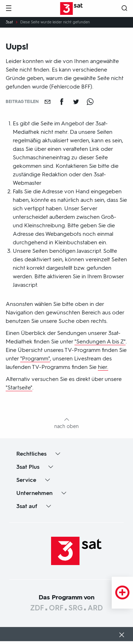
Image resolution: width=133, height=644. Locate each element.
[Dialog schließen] (122, 636)
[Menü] (9, 9)
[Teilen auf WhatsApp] (90, 102)
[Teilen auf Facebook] (62, 102)
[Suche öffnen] (124, 9)
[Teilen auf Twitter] (76, 102)
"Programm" (35, 358)
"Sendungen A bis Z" (100, 341)
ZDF (37, 608)
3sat (9, 22)
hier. (103, 367)
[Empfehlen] (48, 102)
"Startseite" (19, 387)
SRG (76, 608)
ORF (56, 608)
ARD (95, 608)
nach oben (66, 426)
